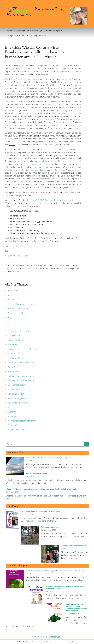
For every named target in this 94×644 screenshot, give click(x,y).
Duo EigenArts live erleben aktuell (73, 546)
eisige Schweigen (31, 164)
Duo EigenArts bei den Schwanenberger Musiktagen (40, 512)
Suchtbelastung (34, 31)
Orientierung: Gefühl (17, 385)
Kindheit (11, 367)
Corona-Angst (14, 327)
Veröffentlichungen (52, 31)
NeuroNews (13, 371)
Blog (35, 36)
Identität (11, 354)
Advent (11, 300)
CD (9, 322)
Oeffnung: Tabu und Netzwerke (21, 376)
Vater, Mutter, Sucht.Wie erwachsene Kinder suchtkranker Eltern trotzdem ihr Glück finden (77, 608)
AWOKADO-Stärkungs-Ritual (47, 200)
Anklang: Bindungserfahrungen (21, 304)
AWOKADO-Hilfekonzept (18, 309)
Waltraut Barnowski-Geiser (16, 256)
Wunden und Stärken (17, 430)
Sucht (10, 407)
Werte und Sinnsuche (17, 425)
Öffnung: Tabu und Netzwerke (21, 380)
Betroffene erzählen (16, 313)
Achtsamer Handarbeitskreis (36, 474)
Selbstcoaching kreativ (17, 398)
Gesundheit (13, 344)
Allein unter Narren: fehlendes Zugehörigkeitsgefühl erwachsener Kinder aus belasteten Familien (42, 489)
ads (9, 295)
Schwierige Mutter (16, 394)
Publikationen (14, 389)
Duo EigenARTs (12, 36)
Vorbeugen (12, 416)
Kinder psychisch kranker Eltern (21, 362)
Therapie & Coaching (15, 31)
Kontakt (43, 36)
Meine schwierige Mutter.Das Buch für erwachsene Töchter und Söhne (65, 588)
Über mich (27, 36)
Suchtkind (12, 412)
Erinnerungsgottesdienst (50, 527)
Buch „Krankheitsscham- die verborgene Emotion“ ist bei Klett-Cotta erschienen (56, 571)
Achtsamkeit (13, 291)
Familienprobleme (16, 340)
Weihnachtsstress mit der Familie (22, 421)
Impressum (39, 637)
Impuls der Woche (16, 358)
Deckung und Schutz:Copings (20, 331)
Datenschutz (54, 637)
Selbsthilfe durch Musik (18, 403)
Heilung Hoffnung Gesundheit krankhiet (25, 349)
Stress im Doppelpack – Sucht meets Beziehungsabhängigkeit (49, 458)
